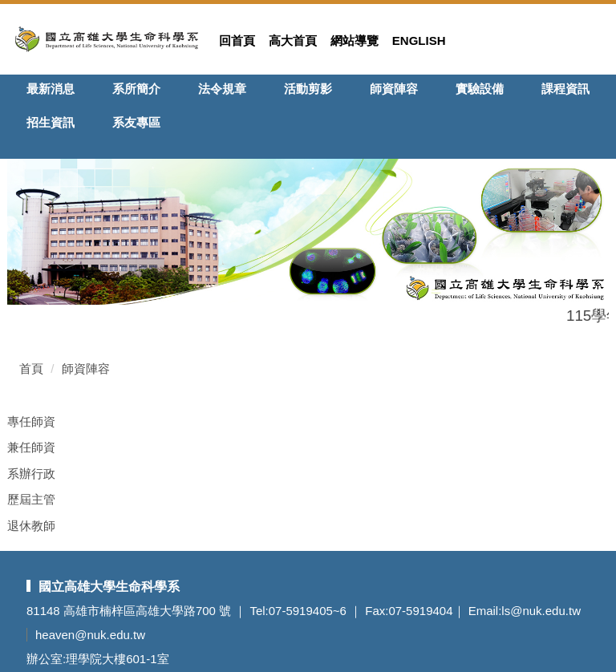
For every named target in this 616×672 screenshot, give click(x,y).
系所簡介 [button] (136, 89)
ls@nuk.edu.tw (541, 611)
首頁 (31, 368)
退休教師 (31, 526)
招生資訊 (51, 122)
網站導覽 (355, 40)
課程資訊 (565, 89)
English (419, 40)
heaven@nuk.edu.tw (90, 635)
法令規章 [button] (222, 89)
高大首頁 (293, 40)
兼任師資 (31, 447)
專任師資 (31, 421)
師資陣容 (394, 89)
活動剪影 (308, 89)
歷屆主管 (31, 499)
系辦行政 (31, 474)
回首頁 (237, 40)
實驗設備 (480, 89)
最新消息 (51, 89)
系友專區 (136, 122)
